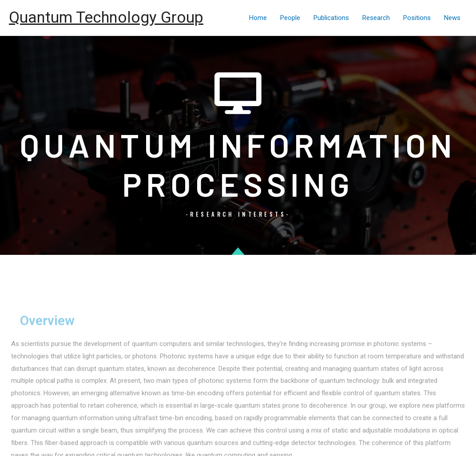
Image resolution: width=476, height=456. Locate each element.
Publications (331, 18)
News (452, 18)
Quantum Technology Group (106, 18)
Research (376, 18)
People (290, 18)
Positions (417, 18)
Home (258, 18)
